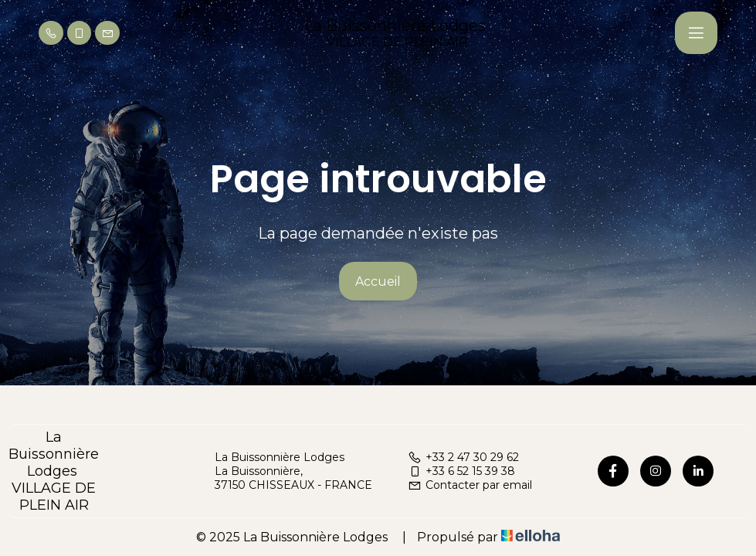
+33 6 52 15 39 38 (461, 471)
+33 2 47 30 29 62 (463, 457)
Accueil (378, 281)
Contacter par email (470, 485)
